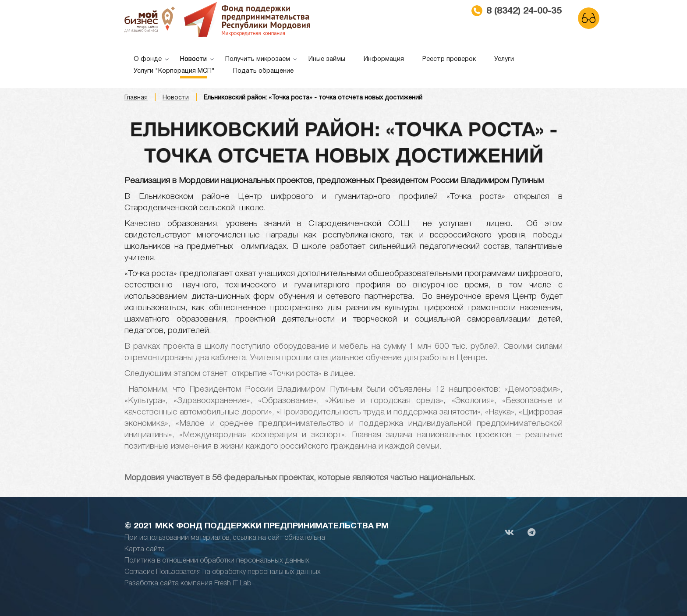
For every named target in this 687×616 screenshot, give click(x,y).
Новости (193, 59)
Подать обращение (263, 71)
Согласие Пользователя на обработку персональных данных (223, 572)
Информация (384, 59)
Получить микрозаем (258, 59)
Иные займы (327, 59)
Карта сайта (145, 549)
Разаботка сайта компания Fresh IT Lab (188, 584)
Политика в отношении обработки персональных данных (217, 561)
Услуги (504, 59)
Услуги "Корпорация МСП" (174, 71)
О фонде (148, 59)
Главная (136, 98)
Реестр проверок (449, 59)
